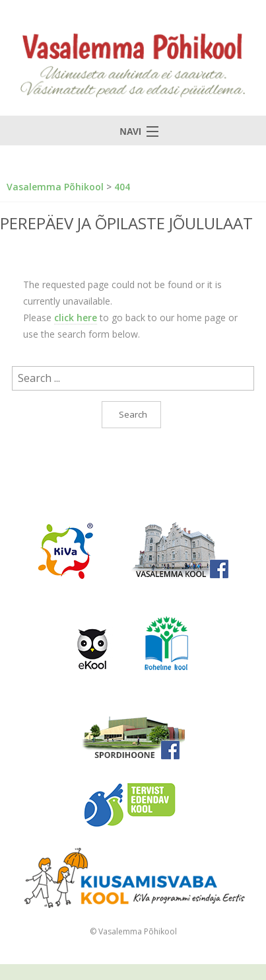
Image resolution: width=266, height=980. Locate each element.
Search (133, 414)
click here (76, 318)
